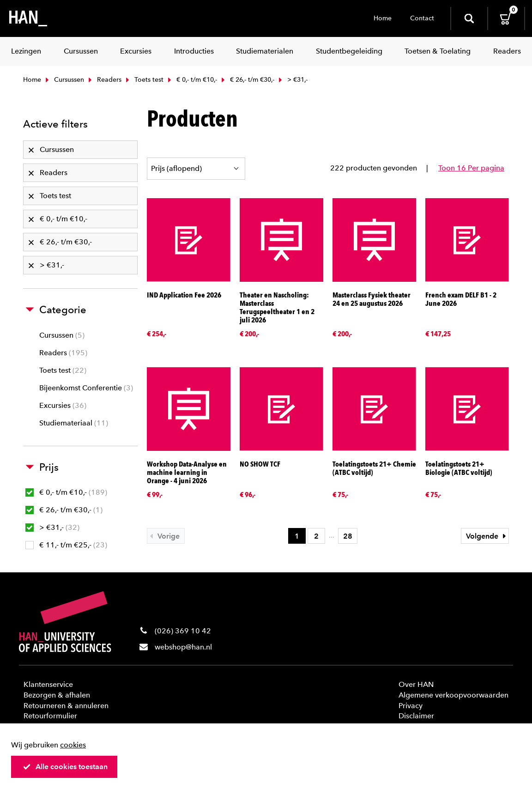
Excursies (63, 405)
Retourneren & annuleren (66, 706)
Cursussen (64, 80)
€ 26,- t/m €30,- (247, 80)
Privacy (411, 706)
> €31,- (52, 527)
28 (348, 536)
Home (383, 18)
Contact (422, 18)
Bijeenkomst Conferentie (86, 388)
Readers (104, 80)
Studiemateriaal (74, 423)
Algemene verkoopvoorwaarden (453, 695)
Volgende (487, 536)
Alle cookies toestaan (65, 767)
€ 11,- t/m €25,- (66, 545)
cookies (73, 745)
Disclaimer (416, 716)
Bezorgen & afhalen (57, 695)
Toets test (144, 80)
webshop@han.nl (183, 647)
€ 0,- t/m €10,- (191, 80)
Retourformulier (50, 716)
